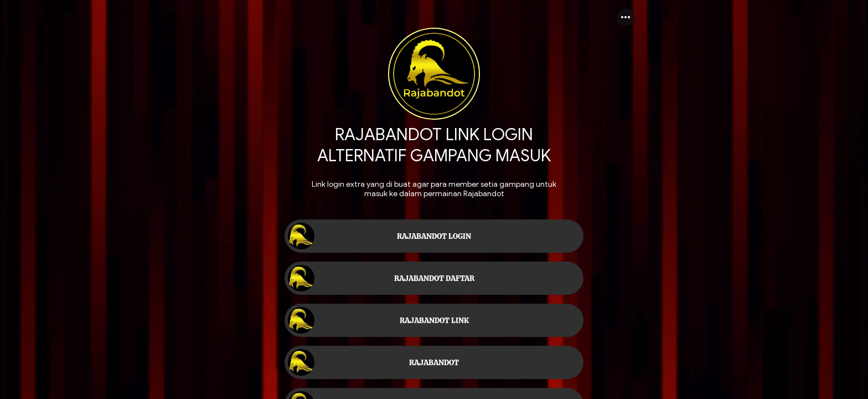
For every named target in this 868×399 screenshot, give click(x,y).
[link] (434, 236)
